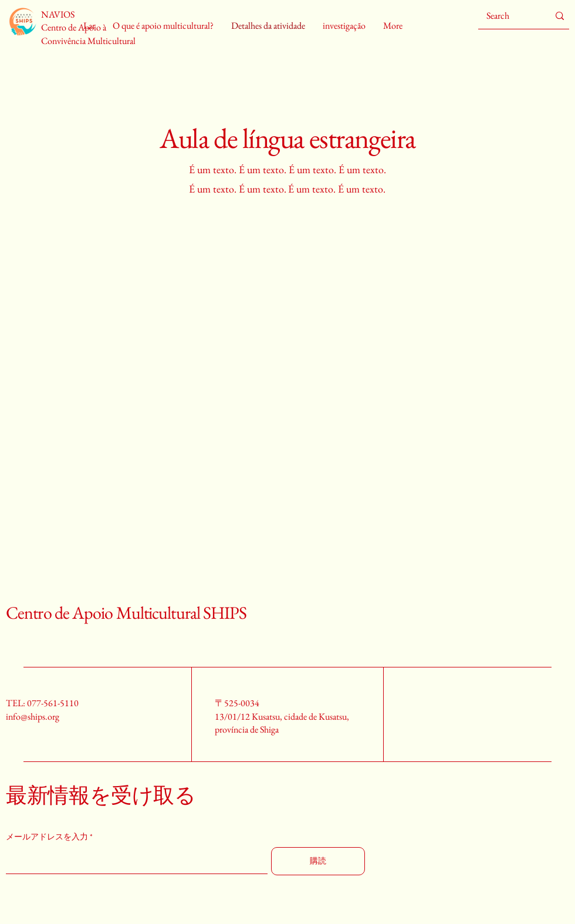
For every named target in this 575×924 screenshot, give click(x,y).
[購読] (318, 861)
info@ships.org (33, 716)
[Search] (509, 16)
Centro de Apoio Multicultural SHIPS (126, 613)
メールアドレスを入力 (47, 837)
